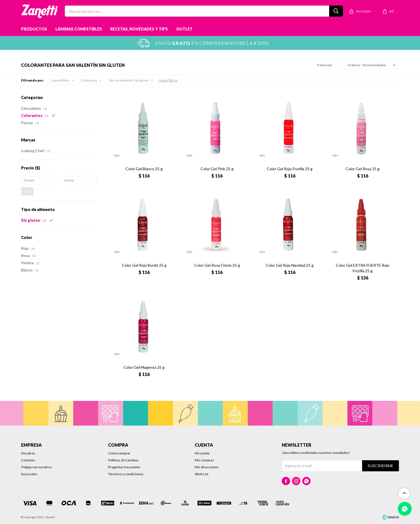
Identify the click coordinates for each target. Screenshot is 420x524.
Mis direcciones (207, 467)
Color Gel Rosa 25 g (363, 169)
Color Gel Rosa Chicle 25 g (217, 265)
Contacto (28, 460)
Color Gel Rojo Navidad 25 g (290, 265)
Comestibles (60, 80)
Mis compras (204, 460)
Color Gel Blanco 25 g (144, 169)
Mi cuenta (202, 453)
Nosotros (28, 453)
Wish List (202, 474)
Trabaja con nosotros (36, 467)
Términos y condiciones (126, 474)
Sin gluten (129, 80)
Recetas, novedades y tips (139, 29)
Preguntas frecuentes (124, 467)
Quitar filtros (168, 80)
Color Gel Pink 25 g (217, 169)
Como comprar (119, 453)
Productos (34, 29)
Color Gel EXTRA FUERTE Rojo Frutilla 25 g (363, 268)
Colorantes (89, 80)
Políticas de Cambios (123, 460)
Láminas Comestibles (79, 29)
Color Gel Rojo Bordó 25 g (144, 265)
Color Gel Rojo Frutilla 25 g (290, 169)
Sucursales (29, 474)
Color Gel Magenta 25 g (144, 367)
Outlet (184, 29)
